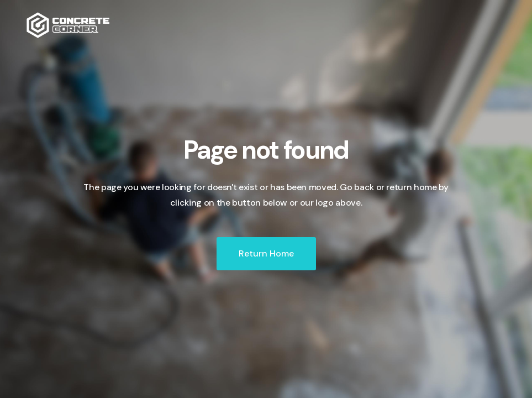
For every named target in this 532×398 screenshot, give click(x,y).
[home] (68, 25)
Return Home (266, 253)
